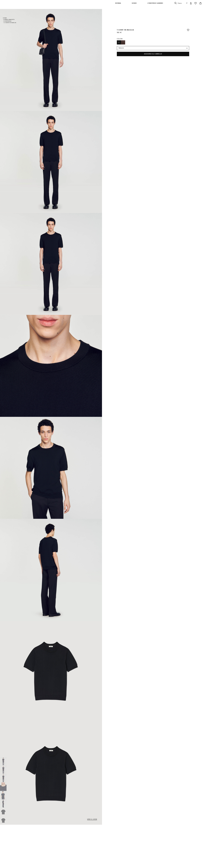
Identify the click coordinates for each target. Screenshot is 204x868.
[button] (118, 5)
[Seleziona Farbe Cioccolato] (123, 42)
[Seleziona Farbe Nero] (119, 42)
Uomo (5, 18)
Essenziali (8, 21)
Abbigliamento (9, 20)
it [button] (187, 3)
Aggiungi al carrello (153, 54)
